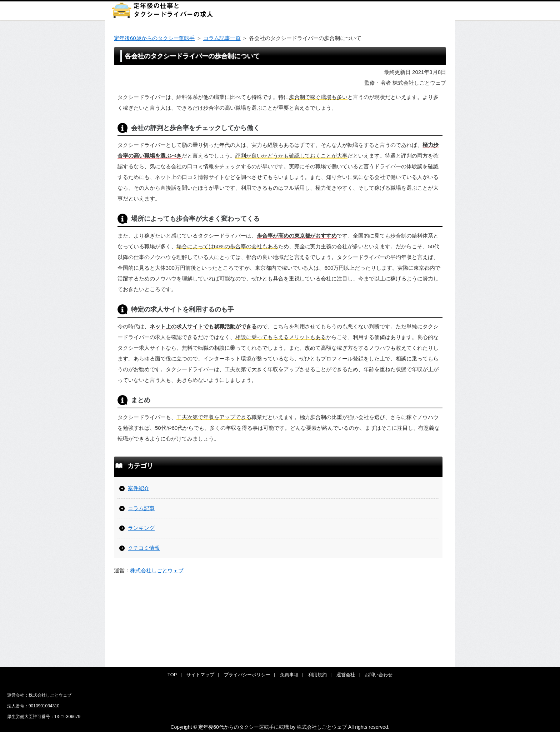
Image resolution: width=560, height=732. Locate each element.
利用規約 (317, 675)
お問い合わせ (379, 675)
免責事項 (289, 675)
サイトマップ (200, 675)
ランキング (141, 528)
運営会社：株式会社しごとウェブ (39, 695)
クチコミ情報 (144, 548)
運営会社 (346, 675)
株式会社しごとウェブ (157, 570)
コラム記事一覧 (222, 38)
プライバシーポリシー (247, 675)
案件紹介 (139, 488)
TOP (172, 675)
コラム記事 (141, 508)
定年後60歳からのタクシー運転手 (154, 38)
